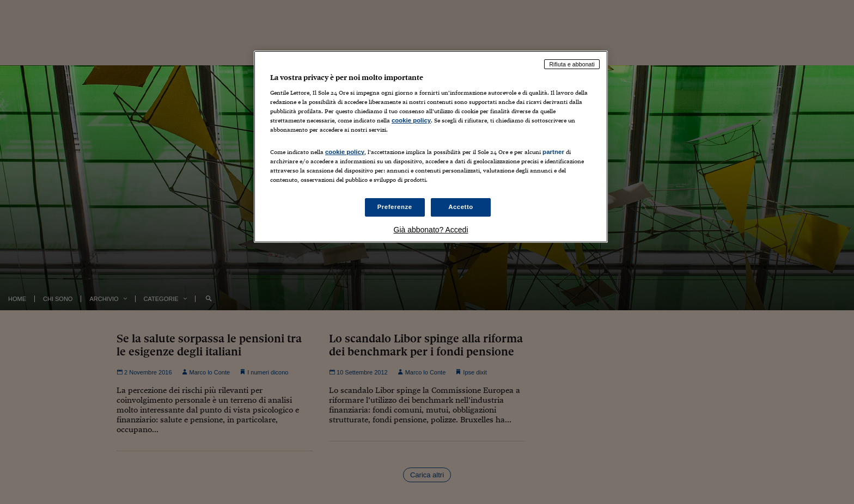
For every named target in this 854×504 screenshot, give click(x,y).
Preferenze (395, 207)
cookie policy (411, 120)
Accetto (461, 207)
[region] (431, 147)
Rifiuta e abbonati (572, 64)
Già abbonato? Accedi (431, 230)
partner (553, 152)
